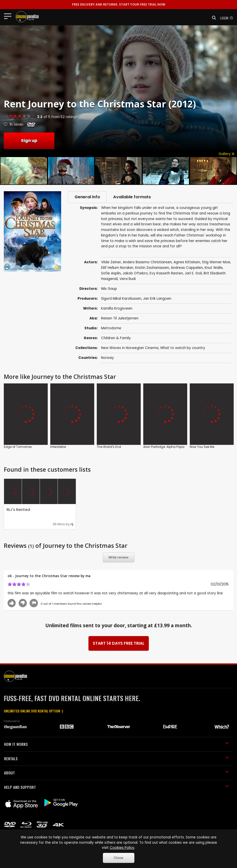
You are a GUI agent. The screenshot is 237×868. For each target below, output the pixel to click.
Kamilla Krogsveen (117, 308)
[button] (212, 18)
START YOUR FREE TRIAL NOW (119, 4)
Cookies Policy (122, 848)
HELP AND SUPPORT (116, 787)
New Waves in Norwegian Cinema (130, 348)
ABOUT (116, 773)
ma (88, 576)
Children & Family (116, 338)
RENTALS (116, 758)
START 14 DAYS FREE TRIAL (119, 643)
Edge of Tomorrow (18, 447)
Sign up (29, 140)
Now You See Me (202, 447)
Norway (108, 358)
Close (118, 858)
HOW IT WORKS (116, 744)
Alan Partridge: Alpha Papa (164, 447)
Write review (118, 557)
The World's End (109, 447)
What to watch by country (183, 348)
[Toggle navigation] (9, 16)
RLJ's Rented (18, 509)
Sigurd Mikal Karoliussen (121, 299)
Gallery (227, 154)
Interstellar (58, 447)
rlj (72, 524)
